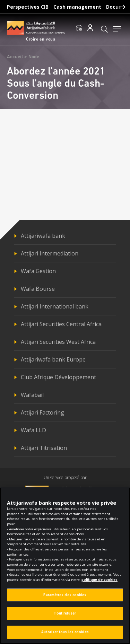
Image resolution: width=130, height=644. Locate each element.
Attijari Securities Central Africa (61, 324)
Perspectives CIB (28, 7)
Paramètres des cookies (65, 597)
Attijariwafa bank (43, 236)
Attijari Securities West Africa (58, 342)
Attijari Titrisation (44, 448)
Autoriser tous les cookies (65, 634)
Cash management (77, 7)
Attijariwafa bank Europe (53, 359)
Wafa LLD (33, 430)
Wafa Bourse (38, 289)
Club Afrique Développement (58, 377)
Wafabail (32, 395)
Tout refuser (65, 616)
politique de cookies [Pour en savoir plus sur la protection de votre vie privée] (99, 582)
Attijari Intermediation (50, 253)
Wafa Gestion (38, 271)
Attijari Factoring (42, 412)
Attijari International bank (55, 306)
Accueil (15, 57)
